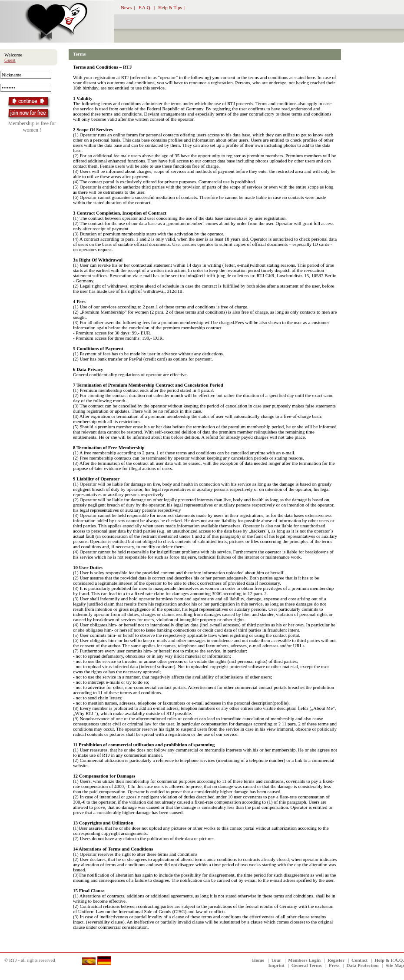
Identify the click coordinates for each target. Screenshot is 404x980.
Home (258, 960)
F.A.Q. (145, 7)
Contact (359, 960)
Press (334, 965)
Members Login (304, 960)
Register (336, 960)
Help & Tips (170, 7)
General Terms (307, 965)
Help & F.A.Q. (389, 960)
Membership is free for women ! (32, 127)
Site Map (395, 965)
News (126, 7)
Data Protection (363, 965)
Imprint (277, 965)
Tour (276, 960)
